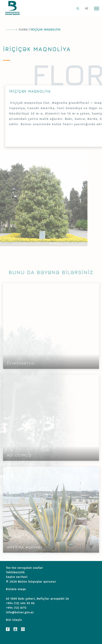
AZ (87, 8)
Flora (23, 30)
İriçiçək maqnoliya (46, 30)
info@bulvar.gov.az (20, 612)
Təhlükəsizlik (15, 572)
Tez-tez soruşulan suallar (25, 568)
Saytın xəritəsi (17, 577)
